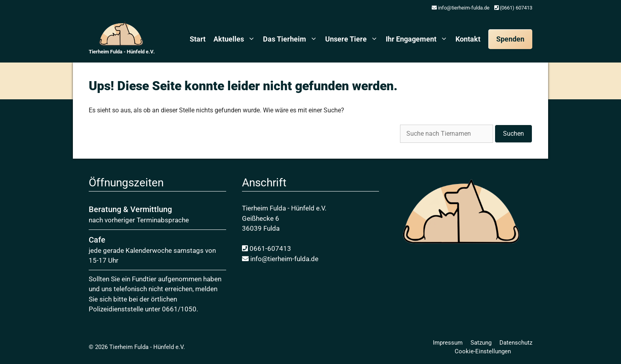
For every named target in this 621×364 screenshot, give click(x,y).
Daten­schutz (516, 343)
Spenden (510, 39)
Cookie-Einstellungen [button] (483, 351)
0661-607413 (267, 248)
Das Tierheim (292, 39)
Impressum (448, 343)
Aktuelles (236, 39)
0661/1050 (179, 309)
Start (198, 39)
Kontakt (468, 39)
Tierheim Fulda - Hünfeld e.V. (122, 52)
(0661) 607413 (513, 8)
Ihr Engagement (419, 39)
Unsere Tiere (353, 39)
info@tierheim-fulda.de (461, 8)
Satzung (481, 343)
